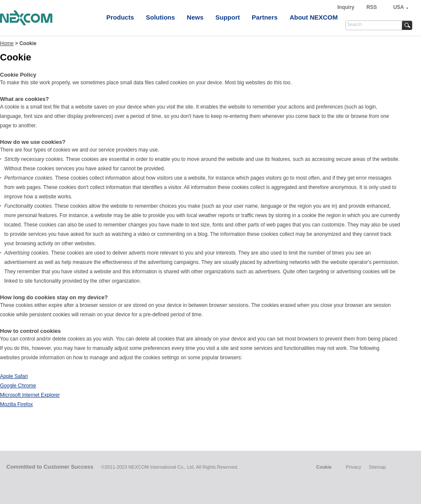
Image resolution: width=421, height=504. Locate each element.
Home (7, 43)
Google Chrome (18, 386)
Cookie (324, 467)
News (195, 17)
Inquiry (346, 7)
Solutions (160, 17)
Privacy (353, 467)
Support (228, 17)
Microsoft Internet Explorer (30, 395)
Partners (265, 17)
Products (120, 17)
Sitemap (377, 467)
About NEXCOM (314, 17)
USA (399, 7)
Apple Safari (14, 376)
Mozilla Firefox (16, 404)
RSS (372, 7)
